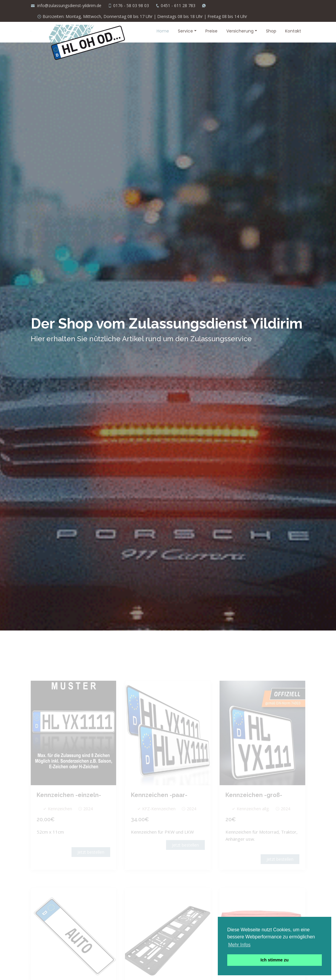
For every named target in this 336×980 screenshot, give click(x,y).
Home (163, 31)
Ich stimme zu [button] (274, 960)
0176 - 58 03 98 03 (131, 5)
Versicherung (240, 31)
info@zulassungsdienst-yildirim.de (69, 5)
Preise (211, 31)
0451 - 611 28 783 (178, 5)
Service (185, 31)
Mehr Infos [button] (239, 945)
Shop (271, 31)
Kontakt (293, 31)
